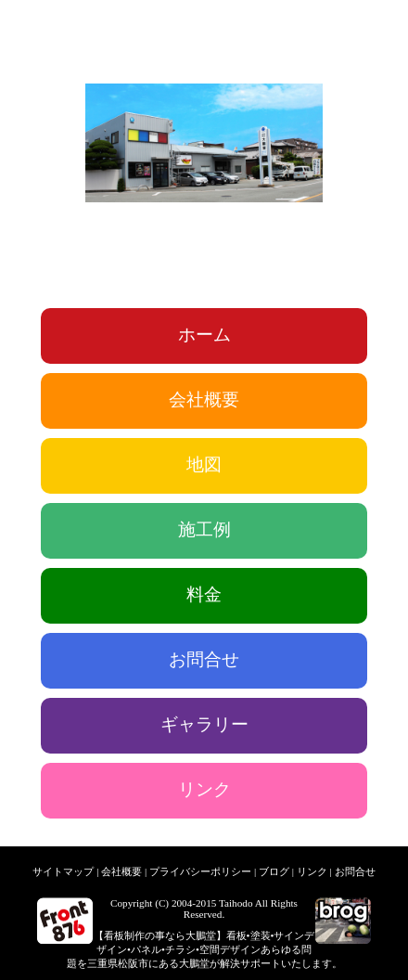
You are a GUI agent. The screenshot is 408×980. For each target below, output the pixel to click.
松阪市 (133, 963)
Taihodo (236, 903)
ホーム (204, 335)
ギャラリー (204, 724)
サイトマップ (63, 871)
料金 (204, 594)
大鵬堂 (201, 935)
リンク (204, 789)
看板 (236, 935)
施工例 (204, 529)
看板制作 (124, 935)
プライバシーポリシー (200, 871)
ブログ (274, 871)
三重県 (102, 963)
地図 (204, 464)
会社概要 (204, 400)
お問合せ (204, 659)
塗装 (261, 935)
